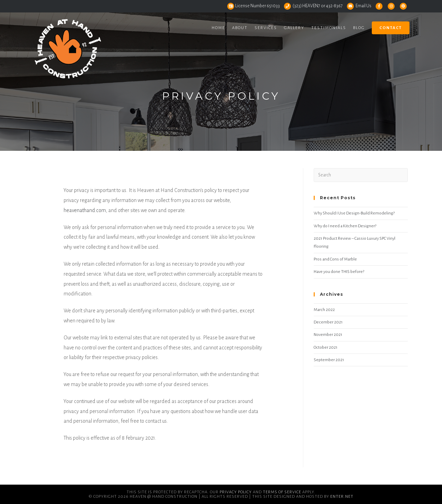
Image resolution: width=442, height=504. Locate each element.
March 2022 (324, 310)
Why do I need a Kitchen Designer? (345, 226)
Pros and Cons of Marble (335, 259)
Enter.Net (342, 497)
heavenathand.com (85, 210)
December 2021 (328, 322)
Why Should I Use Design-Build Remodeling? (354, 213)
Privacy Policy (236, 492)
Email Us (363, 6)
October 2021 (326, 347)
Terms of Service (282, 492)
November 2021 (328, 335)
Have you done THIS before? (339, 272)
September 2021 (329, 360)
